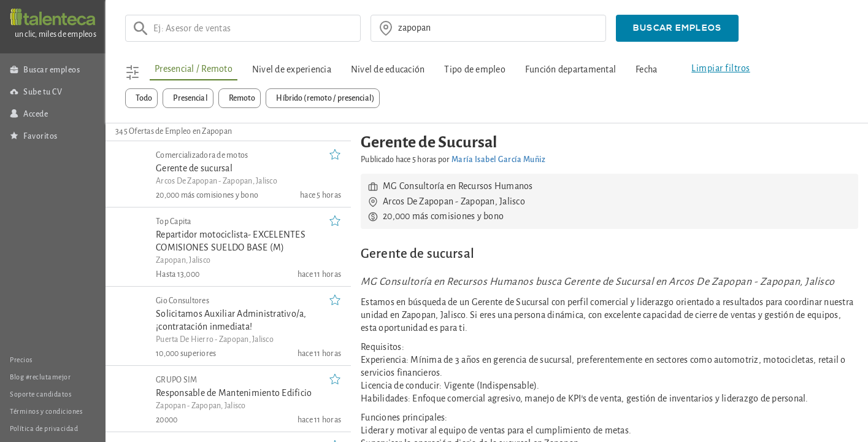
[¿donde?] (498, 28)
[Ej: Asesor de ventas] (253, 28)
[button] (677, 28)
